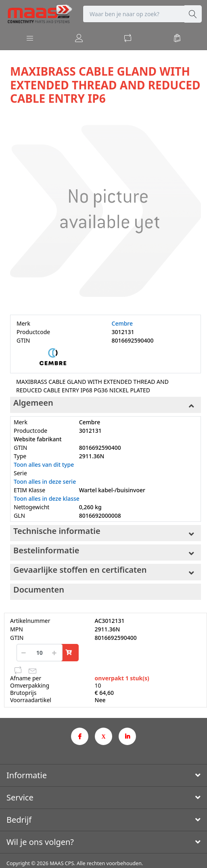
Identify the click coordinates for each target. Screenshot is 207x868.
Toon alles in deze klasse (47, 499)
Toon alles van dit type (44, 465)
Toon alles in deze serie (45, 482)
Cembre (122, 323)
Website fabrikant (38, 439)
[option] (106, 211)
